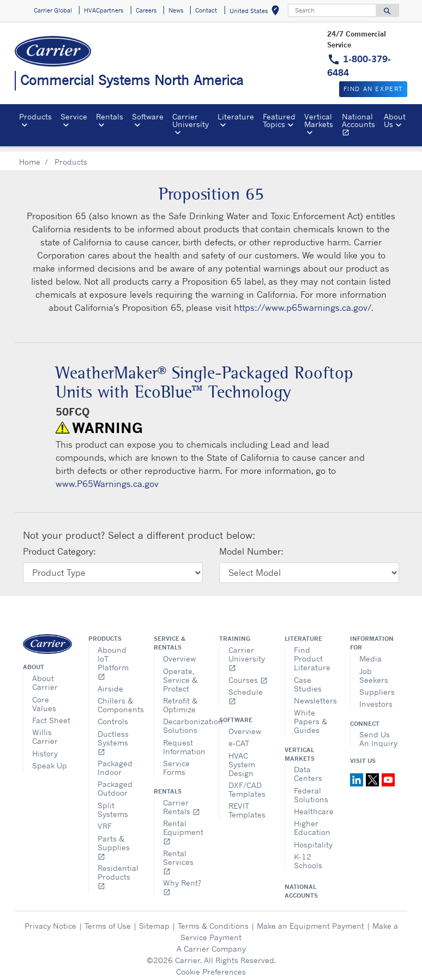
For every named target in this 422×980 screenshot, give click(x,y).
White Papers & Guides (311, 715)
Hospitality (313, 838)
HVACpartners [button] (104, 10)
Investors (376, 698)
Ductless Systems (113, 736)
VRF (105, 820)
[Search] (332, 10)
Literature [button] (236, 116)
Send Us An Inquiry (378, 733)
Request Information (183, 741)
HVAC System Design (242, 758)
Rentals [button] (110, 116)
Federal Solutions (311, 789)
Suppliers (377, 686)
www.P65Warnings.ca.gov (107, 478)
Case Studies (308, 678)
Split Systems (113, 804)
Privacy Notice (50, 920)
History (45, 747)
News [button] (176, 10)
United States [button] (257, 12)
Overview (179, 653)
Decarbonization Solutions (183, 720)
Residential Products (117, 871)
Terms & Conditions (213, 920)
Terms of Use (108, 920)
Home (30, 156)
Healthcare (314, 805)
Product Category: (59, 545)
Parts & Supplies (114, 841)
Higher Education (312, 822)
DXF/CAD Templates (247, 783)
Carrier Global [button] (53, 10)
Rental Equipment (183, 826)
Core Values (44, 698)
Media (370, 653)
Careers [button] (146, 10)
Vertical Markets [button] (319, 120)
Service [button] (74, 116)
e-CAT (239, 737)
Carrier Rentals (182, 801)
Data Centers (308, 768)
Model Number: (251, 545)
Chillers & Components (117, 699)
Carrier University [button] (191, 120)
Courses (248, 674)
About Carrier (45, 677)
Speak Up (50, 759)
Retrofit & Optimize (180, 699)
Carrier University (247, 653)
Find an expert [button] (373, 89)
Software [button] (148, 116)
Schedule (246, 690)
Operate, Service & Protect (180, 674)
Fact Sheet (51, 714)
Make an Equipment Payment (311, 920)
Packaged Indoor (115, 762)
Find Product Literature (312, 653)
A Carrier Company (211, 943)
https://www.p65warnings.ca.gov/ (303, 302)
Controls (113, 715)
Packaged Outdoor (115, 782)
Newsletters (314, 695)
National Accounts (361, 126)
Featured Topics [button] (279, 120)
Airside (110, 683)
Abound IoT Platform (113, 657)
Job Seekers (374, 669)
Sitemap (154, 920)
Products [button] (35, 116)
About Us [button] (395, 120)
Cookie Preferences (211, 966)
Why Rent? (182, 881)
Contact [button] (206, 10)
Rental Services (178, 856)
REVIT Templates (247, 804)
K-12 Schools (308, 855)
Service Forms (176, 762)
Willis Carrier (45, 731)
